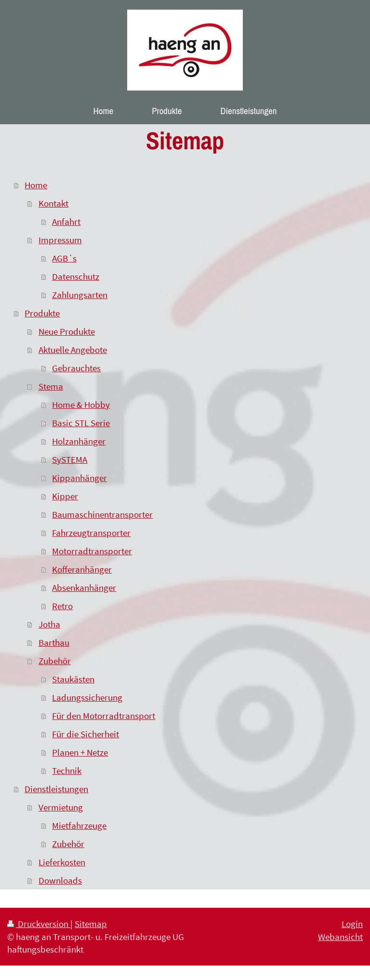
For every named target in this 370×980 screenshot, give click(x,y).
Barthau (54, 642)
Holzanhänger (79, 441)
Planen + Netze (80, 752)
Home (36, 185)
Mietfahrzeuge (79, 825)
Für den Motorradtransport (104, 716)
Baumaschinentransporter (102, 514)
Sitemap (91, 924)
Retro (62, 606)
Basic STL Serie (81, 423)
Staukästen (73, 679)
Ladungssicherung (87, 697)
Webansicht (340, 937)
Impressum (60, 240)
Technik (67, 771)
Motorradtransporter (92, 551)
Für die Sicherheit (86, 734)
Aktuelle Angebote (73, 350)
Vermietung (61, 807)
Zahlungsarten (80, 295)
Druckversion (39, 924)
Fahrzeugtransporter (91, 533)
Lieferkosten (62, 862)
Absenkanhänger (84, 588)
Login (352, 924)
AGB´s (64, 258)
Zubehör (55, 661)
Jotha (49, 624)
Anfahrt (66, 222)
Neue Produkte (67, 331)
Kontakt (53, 203)
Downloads (60, 880)
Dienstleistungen (56, 789)
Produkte (42, 313)
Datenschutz (76, 276)
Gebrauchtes (76, 368)
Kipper (65, 496)
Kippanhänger (79, 478)
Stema (51, 386)
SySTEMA (70, 459)
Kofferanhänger (82, 569)
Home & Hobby (81, 405)
